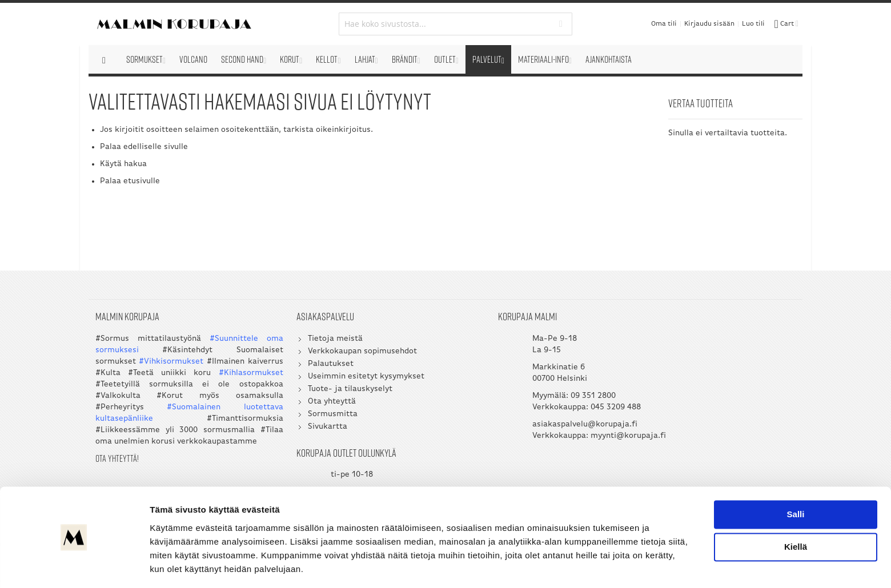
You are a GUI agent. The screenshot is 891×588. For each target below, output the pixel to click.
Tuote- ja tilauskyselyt (328, 391)
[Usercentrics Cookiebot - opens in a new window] (74, 566)
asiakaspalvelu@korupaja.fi (540, 427)
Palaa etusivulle (130, 181)
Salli (796, 479)
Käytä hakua (123, 164)
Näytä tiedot (174, 565)
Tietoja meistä (313, 341)
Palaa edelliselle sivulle (144, 147)
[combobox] (446, 24)
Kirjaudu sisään (709, 24)
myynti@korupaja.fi (525, 450)
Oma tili (664, 24)
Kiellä (796, 512)
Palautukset (308, 366)
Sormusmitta (310, 416)
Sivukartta (305, 429)
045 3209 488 (571, 410)
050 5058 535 (729, 398)
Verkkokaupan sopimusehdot (340, 354)
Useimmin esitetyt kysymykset (344, 379)
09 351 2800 (548, 398)
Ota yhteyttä (310, 404)
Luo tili (753, 24)
